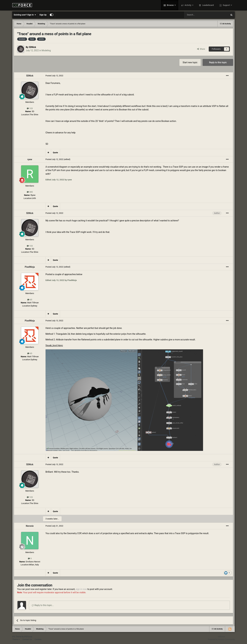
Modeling (46, 50)
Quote (55, 153)
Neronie (30, 526)
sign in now (81, 589)
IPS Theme (17, 637)
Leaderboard (208, 5)
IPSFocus (28, 637)
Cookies (38, 639)
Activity (188, 5)
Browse (170, 5)
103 (30, 108)
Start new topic (190, 62)
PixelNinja (30, 267)
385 (30, 192)
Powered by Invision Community (221, 639)
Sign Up (43, 15)
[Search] (199, 15)
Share (201, 49)
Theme (16, 639)
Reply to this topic (218, 62)
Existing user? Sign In (25, 15)
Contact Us (27, 639)
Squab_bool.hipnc (54, 345)
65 (30, 300)
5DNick (32, 47)
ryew (30, 159)
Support (226, 5)
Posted (54, 76)
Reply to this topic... (43, 605)
